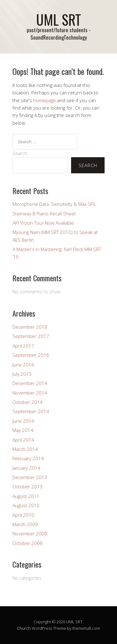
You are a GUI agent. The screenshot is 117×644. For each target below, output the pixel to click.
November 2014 (30, 393)
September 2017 (31, 336)
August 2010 (26, 505)
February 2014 (28, 458)
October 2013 (27, 486)
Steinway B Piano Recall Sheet (44, 214)
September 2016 (31, 355)
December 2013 (30, 477)
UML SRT (58, 19)
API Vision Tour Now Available (43, 223)
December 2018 (30, 327)
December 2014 (30, 383)
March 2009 (25, 524)
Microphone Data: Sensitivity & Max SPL (54, 204)
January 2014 (26, 468)
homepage (45, 100)
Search (20, 153)
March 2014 (25, 449)
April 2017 (23, 346)
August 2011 (26, 496)
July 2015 (22, 374)
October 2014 (27, 402)
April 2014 (23, 440)
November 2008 (30, 534)
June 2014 (23, 421)
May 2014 (23, 430)
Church (24, 628)
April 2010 (23, 515)
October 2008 (27, 543)
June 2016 (23, 365)
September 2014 (31, 411)
